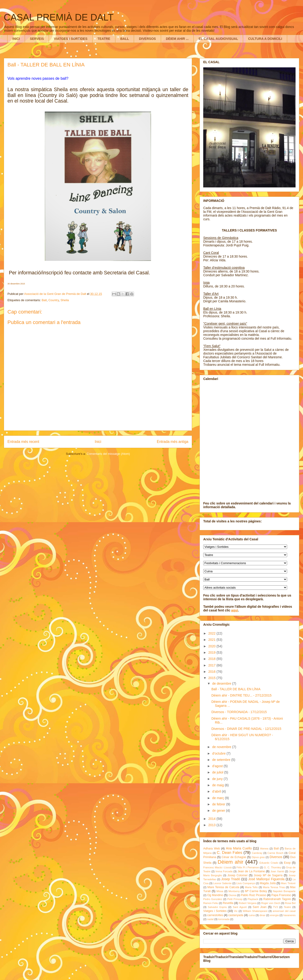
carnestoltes (215, 915)
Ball (44, 300)
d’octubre (219, 753)
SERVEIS (37, 39)
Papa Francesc (281, 895)
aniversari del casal (284, 911)
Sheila (65, 300)
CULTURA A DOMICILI (265, 39)
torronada (224, 919)
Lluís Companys (246, 883)
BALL (125, 39)
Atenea (264, 849)
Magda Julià (268, 883)
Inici (98, 442)
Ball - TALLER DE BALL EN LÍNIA (236, 689)
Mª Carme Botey (256, 891)
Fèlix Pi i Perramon (248, 867)
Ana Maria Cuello (239, 848)
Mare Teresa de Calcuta (223, 887)
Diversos (276, 857)
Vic (236, 911)
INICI (16, 39)
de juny (218, 779)
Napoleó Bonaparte (284, 891)
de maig (218, 785)
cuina (252, 915)
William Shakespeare (255, 911)
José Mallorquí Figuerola (266, 879)
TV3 (275, 907)
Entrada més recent (23, 442)
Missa (220, 891)
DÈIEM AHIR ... (177, 39)
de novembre (222, 747)
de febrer (219, 804)
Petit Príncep (235, 899)
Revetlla (228, 903)
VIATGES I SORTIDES (71, 39)
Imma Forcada (224, 871)
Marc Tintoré (288, 883)
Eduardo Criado (269, 863)
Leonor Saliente (222, 883)
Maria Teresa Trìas (274, 887)
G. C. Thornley (272, 867)
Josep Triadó (231, 879)
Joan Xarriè (277, 871)
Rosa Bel (290, 903)
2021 (212, 640)
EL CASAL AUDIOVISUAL (218, 39)
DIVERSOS (147, 39)
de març (218, 798)
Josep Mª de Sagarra (268, 875)
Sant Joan (260, 907)
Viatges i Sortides (215, 911)
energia (274, 915)
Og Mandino (215, 895)
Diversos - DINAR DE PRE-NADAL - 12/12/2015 (246, 729)
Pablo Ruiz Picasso (253, 895)
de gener (219, 811)
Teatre (287, 907)
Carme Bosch (275, 853)
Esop (287, 863)
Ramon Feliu (211, 903)
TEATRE (104, 39)
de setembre (222, 760)
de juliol (218, 772)
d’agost (218, 766)
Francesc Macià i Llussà (217, 867)
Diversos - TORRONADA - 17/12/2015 (239, 712)
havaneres (289, 915)
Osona (232, 895)
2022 (212, 633)
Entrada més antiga (173, 442)
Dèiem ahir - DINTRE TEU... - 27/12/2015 (241, 695)
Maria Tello (251, 887)
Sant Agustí (240, 907)
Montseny (234, 891)
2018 (212, 659)
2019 (212, 652)
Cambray (257, 853)
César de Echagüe (234, 857)
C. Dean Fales (229, 853)
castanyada (236, 915)
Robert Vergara (248, 903)
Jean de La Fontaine (251, 871)
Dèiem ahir (231, 862)
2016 (212, 672)
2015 (212, 678)
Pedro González (213, 899)
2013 (212, 825)
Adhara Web (212, 849)
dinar (262, 915)
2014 (212, 819)
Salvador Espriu (217, 907)
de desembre (222, 683)
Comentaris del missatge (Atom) (108, 454)
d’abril (217, 791)
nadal (210, 919)
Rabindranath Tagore (277, 899)
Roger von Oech (271, 903)
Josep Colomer (238, 875)
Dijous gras (258, 857)
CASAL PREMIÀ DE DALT (59, 17)
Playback (253, 899)
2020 (212, 646)
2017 (212, 665)
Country (54, 300)
